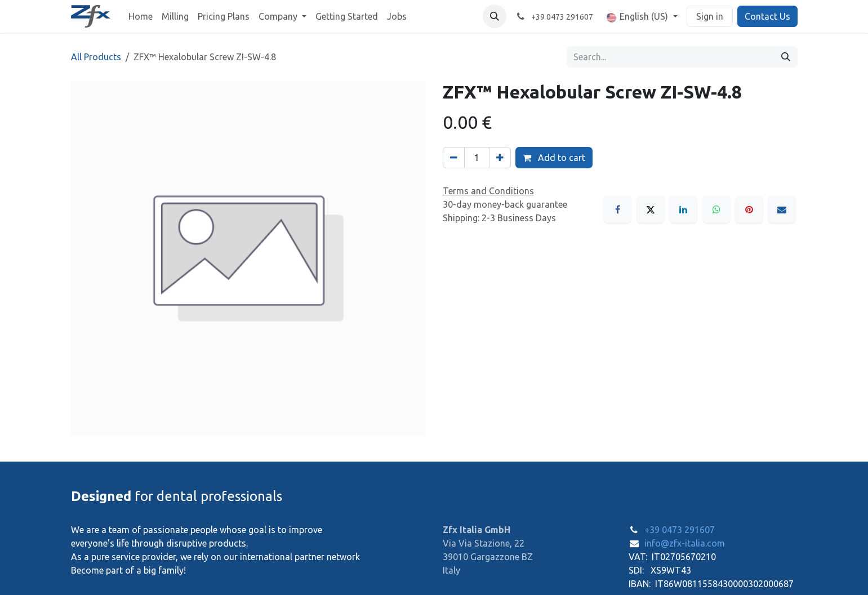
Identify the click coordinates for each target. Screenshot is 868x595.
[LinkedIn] (683, 209)
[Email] (782, 209)
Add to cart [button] (554, 158)
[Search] (786, 57)
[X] (651, 209)
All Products (96, 57)
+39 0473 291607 (680, 530)
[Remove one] (454, 158)
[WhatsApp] (716, 209)
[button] (495, 16)
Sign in (710, 16)
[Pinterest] (749, 209)
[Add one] (500, 158)
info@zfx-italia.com (685, 543)
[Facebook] (617, 209)
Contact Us (767, 16)
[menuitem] (141, 16)
